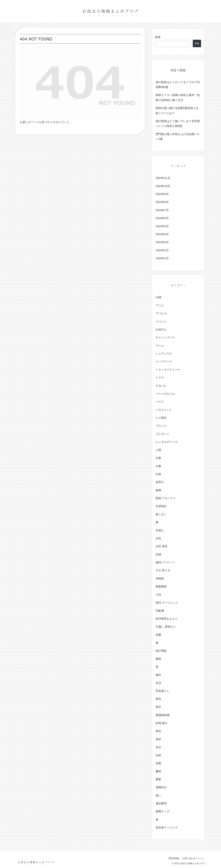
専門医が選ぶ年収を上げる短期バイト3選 (178, 137)
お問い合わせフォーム (193, 858)
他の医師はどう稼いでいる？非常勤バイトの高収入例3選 (178, 124)
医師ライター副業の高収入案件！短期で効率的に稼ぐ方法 (178, 98)
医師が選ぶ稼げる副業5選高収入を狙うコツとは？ (177, 111)
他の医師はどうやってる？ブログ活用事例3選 (178, 85)
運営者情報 (174, 858)
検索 (158, 37)
